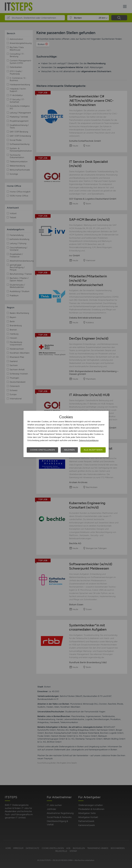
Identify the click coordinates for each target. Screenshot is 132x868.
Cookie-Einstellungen (42, 450)
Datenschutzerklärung (89, 440)
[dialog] (66, 434)
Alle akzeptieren (93, 450)
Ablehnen (69, 450)
